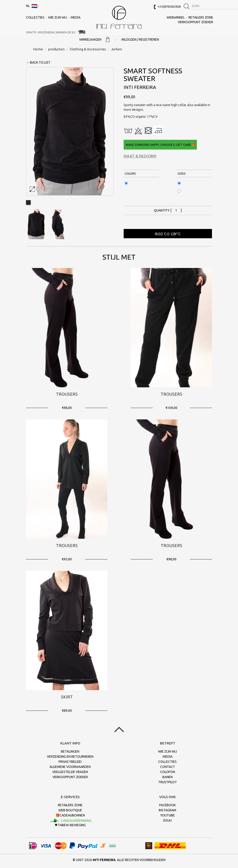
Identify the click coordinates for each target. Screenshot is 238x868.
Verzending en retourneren (70, 757)
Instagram (167, 810)
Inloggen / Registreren (140, 39)
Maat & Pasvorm (140, 156)
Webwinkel (176, 17)
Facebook (167, 805)
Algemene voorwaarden (70, 767)
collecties (35, 17)
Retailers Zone (201, 17)
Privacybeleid (70, 762)
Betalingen (70, 751)
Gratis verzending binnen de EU (51, 32)
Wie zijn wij (58, 17)
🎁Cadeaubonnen (70, 815)
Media (76, 17)
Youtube (167, 815)
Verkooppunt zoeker (195, 22)
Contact (168, 767)
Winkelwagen (94, 39)
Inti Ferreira (119, 17)
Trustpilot (168, 782)
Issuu (167, 820)
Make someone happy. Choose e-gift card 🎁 (160, 145)
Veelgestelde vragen (70, 772)
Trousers (67, 394)
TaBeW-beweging (70, 825)
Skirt (67, 697)
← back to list (38, 62)
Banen (168, 777)
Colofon (168, 772)
